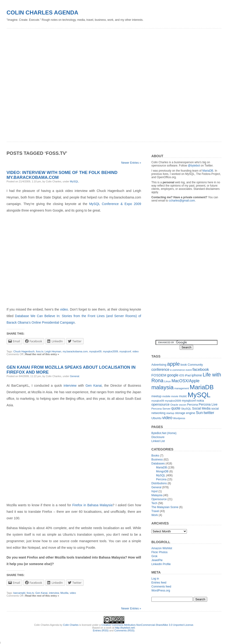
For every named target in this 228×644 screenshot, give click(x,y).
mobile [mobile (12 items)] (166, 396)
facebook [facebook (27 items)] (201, 369)
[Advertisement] (56, 83)
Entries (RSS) (101, 630)
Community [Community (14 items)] (195, 365)
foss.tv (40, 351)
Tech (154, 503)
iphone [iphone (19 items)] (197, 375)
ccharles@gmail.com (182, 201)
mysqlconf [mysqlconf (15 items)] (189, 401)
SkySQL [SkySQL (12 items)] (186, 409)
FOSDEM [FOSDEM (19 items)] (159, 375)
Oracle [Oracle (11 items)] (174, 405)
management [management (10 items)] (182, 388)
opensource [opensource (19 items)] (160, 404)
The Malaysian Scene (165, 507)
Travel (155, 511)
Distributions (159, 483)
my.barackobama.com (75, 351)
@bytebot (194, 166)
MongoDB (162, 471)
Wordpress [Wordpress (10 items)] (179, 418)
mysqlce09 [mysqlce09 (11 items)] (158, 401)
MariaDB (208, 171)
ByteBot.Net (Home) (164, 433)
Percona (161, 479)
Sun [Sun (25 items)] (199, 413)
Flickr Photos (159, 552)
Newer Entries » (131, 163)
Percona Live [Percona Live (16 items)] (208, 405)
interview (70, 386)
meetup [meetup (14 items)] (156, 396)
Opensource (159, 499)
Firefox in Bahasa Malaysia (93, 505)
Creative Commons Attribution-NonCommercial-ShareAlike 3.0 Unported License (147, 625)
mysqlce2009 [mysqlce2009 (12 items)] (173, 401)
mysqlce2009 (110, 351)
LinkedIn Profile (161, 564)
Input (155, 491)
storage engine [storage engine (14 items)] (185, 413)
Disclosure (158, 437)
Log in (155, 579)
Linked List (158, 441)
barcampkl (19, 593)
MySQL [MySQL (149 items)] (199, 395)
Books (155, 456)
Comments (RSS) (124, 630)
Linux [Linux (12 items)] (167, 381)
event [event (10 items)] (189, 370)
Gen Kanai (94, 386)
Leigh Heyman (53, 351)
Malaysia (157, 495)
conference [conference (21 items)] (160, 370)
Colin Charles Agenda (42, 12)
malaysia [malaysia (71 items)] (162, 387)
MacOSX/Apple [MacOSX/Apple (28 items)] (185, 381)
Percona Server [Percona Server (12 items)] (161, 409)
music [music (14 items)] (183, 396)
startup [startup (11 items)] (170, 413)
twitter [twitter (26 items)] (209, 413)
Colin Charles (71, 625)
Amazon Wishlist (162, 548)
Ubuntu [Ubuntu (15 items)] (156, 418)
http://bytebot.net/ (125, 628)
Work (155, 515)
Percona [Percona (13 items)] (192, 405)
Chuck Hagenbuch (24, 351)
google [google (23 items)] (173, 375)
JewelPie (157, 560)
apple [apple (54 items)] (173, 364)
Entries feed (159, 583)
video (64, 309)
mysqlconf (125, 351)
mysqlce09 (95, 351)
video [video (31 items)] (167, 418)
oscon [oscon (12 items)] (183, 405)
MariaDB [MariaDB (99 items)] (202, 387)
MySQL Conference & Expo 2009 (115, 204)
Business (157, 460)
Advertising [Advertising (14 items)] (159, 365)
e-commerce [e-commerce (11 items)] (177, 370)
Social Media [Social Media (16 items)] (201, 409)
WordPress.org (161, 591)
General (75, 376)
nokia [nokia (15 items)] (200, 401)
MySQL (74, 181)
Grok (154, 556)
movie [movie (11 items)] (175, 396)
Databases (158, 464)
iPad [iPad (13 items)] (188, 375)
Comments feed (161, 587)
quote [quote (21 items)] (176, 408)
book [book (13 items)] (184, 365)
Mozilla (64, 593)
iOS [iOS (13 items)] (182, 375)
